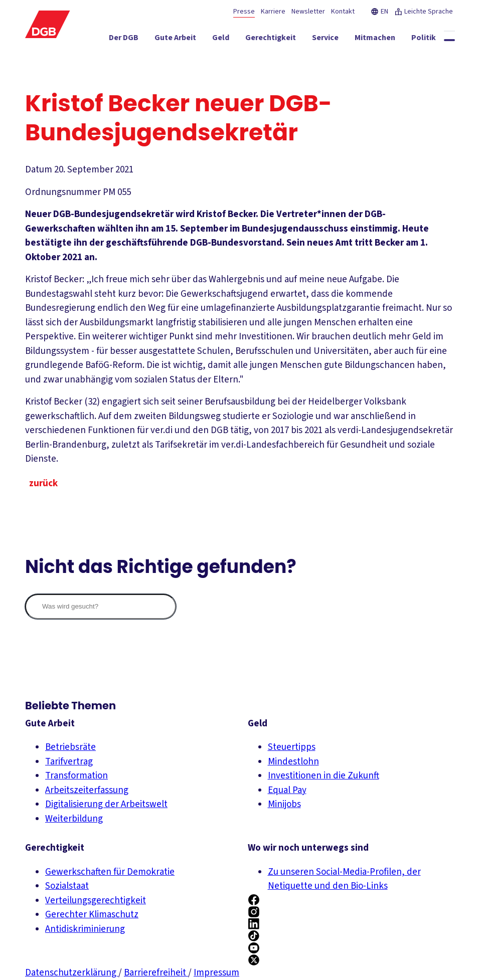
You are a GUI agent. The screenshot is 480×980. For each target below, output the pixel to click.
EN (379, 12)
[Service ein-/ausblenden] (325, 40)
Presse (244, 12)
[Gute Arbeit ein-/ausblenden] (175, 40)
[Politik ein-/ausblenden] (424, 40)
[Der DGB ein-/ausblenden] (124, 40)
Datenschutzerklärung (72, 973)
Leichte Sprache (424, 12)
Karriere (273, 12)
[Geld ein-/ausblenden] (221, 40)
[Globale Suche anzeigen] (449, 40)
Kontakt (343, 12)
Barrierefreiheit (156, 973)
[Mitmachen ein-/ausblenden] (375, 40)
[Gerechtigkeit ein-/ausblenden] (271, 40)
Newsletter (308, 12)
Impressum (216, 973)
